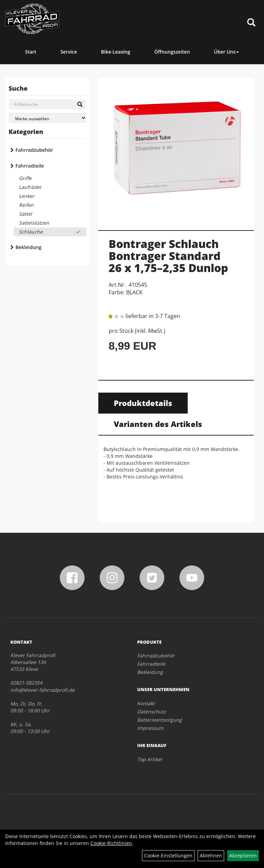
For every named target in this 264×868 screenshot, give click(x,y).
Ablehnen (211, 855)
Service (69, 52)
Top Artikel (150, 759)
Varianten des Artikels (158, 424)
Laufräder (30, 187)
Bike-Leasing (116, 52)
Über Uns (226, 52)
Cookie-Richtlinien (111, 843)
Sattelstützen (34, 223)
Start (31, 52)
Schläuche (31, 232)
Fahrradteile (30, 166)
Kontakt (146, 703)
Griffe (25, 178)
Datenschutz (152, 712)
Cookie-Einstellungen (168, 855)
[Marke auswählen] (47, 118)
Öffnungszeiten (172, 52)
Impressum (150, 728)
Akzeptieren (243, 855)
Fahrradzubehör (34, 150)
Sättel (25, 214)
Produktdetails (143, 403)
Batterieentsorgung (159, 720)
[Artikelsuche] (251, 23)
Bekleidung (28, 247)
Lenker (27, 196)
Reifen (26, 205)
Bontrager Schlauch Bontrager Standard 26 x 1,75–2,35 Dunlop (168, 256)
